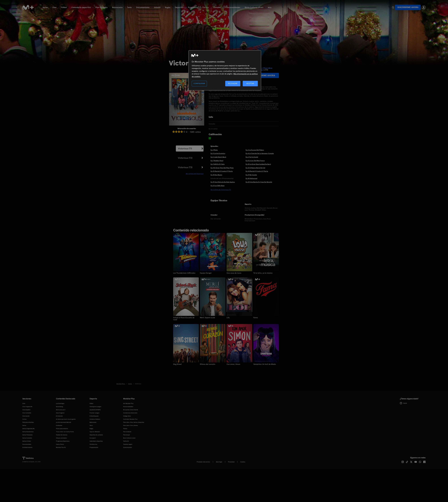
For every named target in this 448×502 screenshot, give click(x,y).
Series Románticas (28, 432)
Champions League (95, 407)
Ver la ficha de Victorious (195, 174)
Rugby (168, 7)
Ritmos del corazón (208, 364)
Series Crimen (27, 441)
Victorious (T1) (185, 149)
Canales (217, 7)
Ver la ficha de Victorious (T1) (221, 190)
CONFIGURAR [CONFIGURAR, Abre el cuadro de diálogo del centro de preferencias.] (199, 83)
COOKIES (243, 462)
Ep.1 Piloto (214, 150)
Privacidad (231, 462)
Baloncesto (117, 7)
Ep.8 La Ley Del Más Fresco (255, 161)
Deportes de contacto (96, 435)
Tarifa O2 (126, 441)
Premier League (94, 413)
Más (270, 8)
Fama (256, 318)
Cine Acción (26, 416)
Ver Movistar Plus (128, 403)
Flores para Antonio (62, 429)
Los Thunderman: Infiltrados (184, 273)
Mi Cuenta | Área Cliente (131, 410)
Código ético (127, 416)
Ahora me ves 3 (61, 410)
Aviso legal (219, 462)
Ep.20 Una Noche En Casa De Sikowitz (259, 182)
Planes (125, 429)
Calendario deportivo (81, 7)
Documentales (143, 7)
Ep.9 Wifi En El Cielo (218, 164)
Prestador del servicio (203, 462)
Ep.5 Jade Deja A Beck (218, 157)
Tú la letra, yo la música (263, 273)
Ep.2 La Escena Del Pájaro (255, 150)
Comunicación (128, 447)
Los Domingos (60, 403)
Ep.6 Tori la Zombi (252, 157)
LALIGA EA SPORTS (95, 410)
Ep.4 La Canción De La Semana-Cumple (260, 153)
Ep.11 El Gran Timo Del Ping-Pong (222, 168)
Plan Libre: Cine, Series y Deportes (134, 422)
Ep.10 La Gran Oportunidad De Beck (258, 164)
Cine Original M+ (27, 407)
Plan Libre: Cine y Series (130, 425)
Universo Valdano (95, 419)
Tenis (129, 7)
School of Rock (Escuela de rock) (184, 319)
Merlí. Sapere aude (207, 318)
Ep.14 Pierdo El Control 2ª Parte (257, 171)
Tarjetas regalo (128, 444)
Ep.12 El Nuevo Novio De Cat (255, 168)
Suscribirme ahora (408, 7)
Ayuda (403, 403)
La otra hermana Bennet (64, 422)
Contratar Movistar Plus (130, 419)
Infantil (157, 7)
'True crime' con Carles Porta (65, 432)
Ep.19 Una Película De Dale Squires (223, 182)
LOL (228, 318)
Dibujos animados (61, 438)
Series (45, 7)
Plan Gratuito (101, 7)
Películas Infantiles (28, 422)
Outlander (59, 425)
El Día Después (94, 416)
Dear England (60, 413)
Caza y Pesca (60, 444)
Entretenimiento (27, 447)
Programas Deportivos (63, 441)
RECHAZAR (233, 83)
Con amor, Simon (233, 364)
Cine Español (26, 410)
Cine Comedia (27, 413)
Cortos (206, 7)
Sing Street (177, 364)
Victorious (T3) (185, 167)
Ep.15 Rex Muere (216, 175)
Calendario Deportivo (96, 441)
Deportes (179, 7)
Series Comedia (27, 438)
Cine (54, 7)
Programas (193, 7)
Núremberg (59, 407)
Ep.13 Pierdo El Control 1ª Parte (222, 171)
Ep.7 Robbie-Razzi (217, 161)
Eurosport (93, 438)
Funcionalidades (233, 7)
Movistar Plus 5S (61, 447)
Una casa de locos (234, 273)
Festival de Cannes (62, 435)
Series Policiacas (27, 435)
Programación (94, 447)
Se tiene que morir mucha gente (66, 419)
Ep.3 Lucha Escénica (218, 153)
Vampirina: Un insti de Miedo (265, 364)
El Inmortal (59, 416)
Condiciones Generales (130, 413)
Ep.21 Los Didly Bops (218, 186)
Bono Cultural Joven (254, 7)
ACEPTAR (250, 83)
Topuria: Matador (95, 432)
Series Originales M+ (29, 429)
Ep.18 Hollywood (251, 178)
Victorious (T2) (185, 158)
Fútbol (64, 7)
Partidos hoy (93, 444)
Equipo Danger (206, 273)
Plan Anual (126, 435)
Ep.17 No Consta (251, 175)
